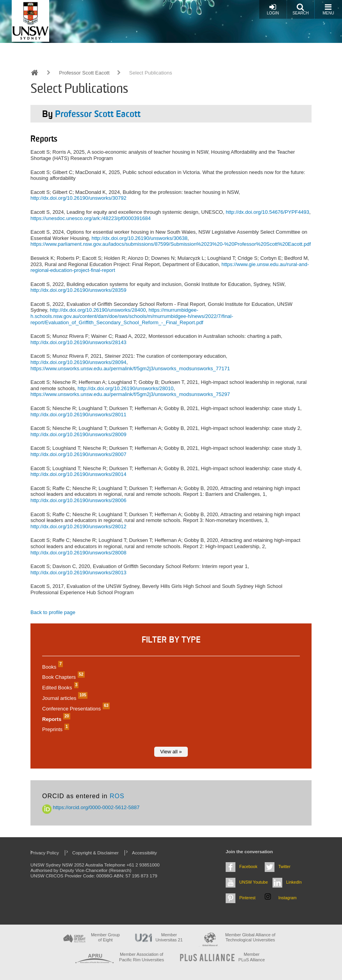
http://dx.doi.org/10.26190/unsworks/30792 (78, 198)
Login (273, 9)
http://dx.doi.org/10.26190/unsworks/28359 (78, 290)
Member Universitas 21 (169, 937)
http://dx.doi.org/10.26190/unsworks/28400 (98, 310)
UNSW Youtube (254, 882)
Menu (328, 9)
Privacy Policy (45, 853)
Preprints (55, 729)
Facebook (248, 866)
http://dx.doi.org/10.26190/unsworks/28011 (78, 415)
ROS (117, 796)
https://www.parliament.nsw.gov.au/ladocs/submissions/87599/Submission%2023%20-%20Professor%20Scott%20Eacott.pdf (171, 244)
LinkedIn (294, 882)
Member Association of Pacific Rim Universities (142, 957)
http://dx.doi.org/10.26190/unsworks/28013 (78, 573)
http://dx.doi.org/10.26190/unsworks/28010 (126, 388)
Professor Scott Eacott (84, 73)
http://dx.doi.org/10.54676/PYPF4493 (267, 212)
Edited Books (59, 688)
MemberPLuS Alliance (252, 957)
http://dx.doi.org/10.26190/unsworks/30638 (140, 238)
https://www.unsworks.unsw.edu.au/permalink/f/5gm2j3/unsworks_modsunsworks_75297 (130, 394)
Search (301, 9)
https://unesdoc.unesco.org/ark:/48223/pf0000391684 (91, 218)
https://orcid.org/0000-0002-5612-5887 (91, 807)
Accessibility (144, 853)
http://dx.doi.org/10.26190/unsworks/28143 (78, 342)
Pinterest (248, 898)
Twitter (284, 866)
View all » (171, 752)
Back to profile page (53, 612)
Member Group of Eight (105, 937)
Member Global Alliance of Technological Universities (250, 937)
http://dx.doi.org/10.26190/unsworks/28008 (78, 553)
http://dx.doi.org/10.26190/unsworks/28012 (78, 526)
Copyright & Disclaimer (95, 853)
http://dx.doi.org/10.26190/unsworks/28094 (78, 362)
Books (52, 667)
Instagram (288, 898)
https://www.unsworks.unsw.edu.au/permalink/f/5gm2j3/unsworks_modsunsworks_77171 (130, 368)
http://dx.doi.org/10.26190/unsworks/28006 (78, 500)
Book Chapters (62, 677)
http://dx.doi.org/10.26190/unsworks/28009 (78, 434)
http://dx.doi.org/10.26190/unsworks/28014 (78, 474)
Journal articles (64, 698)
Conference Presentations (75, 709)
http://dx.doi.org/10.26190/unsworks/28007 (78, 454)
